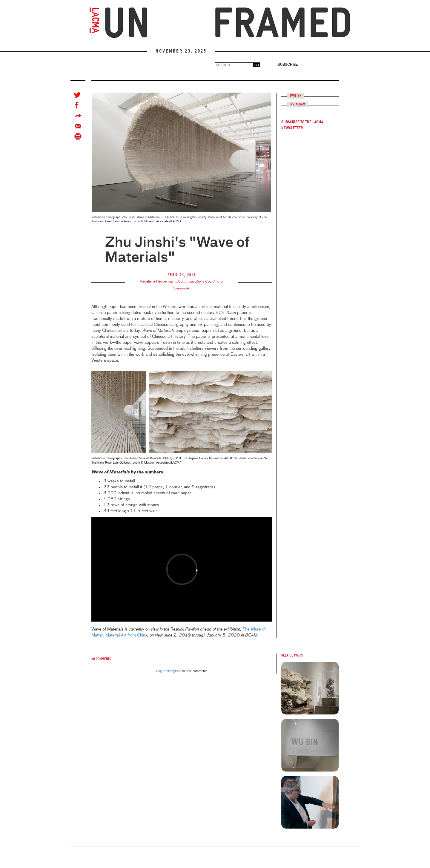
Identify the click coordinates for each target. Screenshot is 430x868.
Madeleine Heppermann (158, 282)
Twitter (295, 96)
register (176, 671)
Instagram (297, 104)
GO (256, 65)
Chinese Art (182, 289)
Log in (161, 671)
